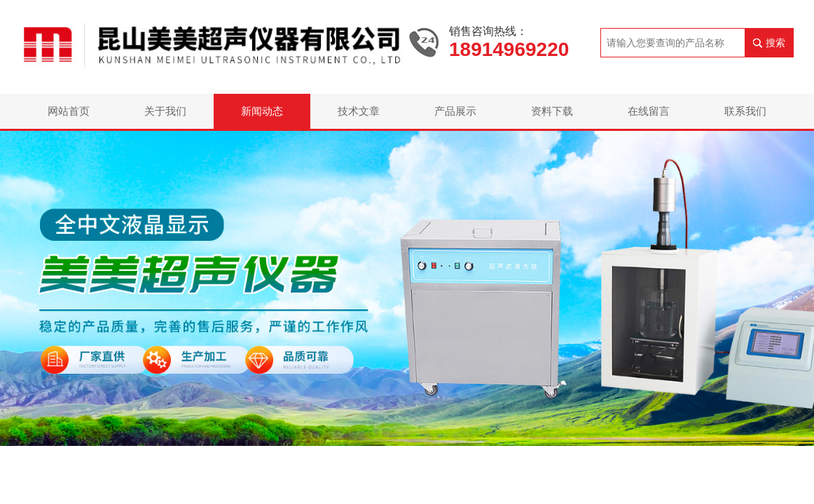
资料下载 (552, 111)
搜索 (775, 43)
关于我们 (165, 111)
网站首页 (69, 111)
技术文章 (359, 111)
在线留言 (649, 111)
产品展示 (455, 111)
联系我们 (745, 111)
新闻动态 (262, 111)
